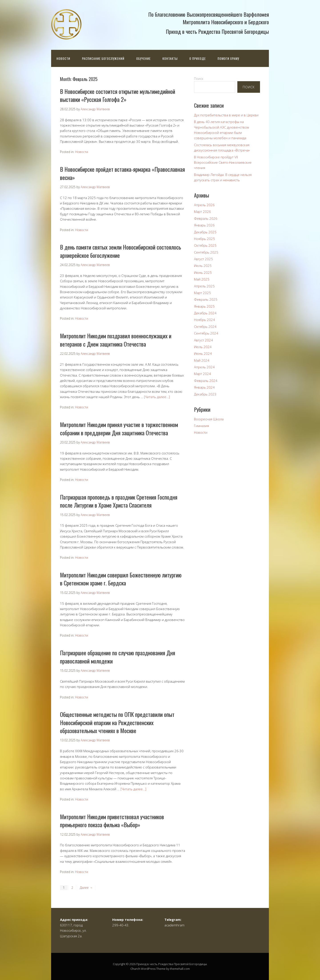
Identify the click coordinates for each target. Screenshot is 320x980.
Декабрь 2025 (205, 232)
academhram (174, 925)
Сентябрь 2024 (206, 333)
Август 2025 (203, 259)
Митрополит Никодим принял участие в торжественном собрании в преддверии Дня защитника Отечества (119, 428)
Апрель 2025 (204, 286)
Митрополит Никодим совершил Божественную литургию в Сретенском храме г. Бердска (121, 579)
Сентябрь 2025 (206, 252)
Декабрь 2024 (205, 313)
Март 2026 (202, 212)
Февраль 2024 (206, 381)
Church (135, 969)
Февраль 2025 (206, 299)
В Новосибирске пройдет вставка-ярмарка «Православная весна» (122, 173)
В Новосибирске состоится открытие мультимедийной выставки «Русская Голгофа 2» (118, 95)
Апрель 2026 (204, 205)
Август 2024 (203, 340)
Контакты (170, 58)
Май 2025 (202, 279)
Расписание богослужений (103, 58)
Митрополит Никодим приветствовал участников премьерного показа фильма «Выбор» (112, 821)
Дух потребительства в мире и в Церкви (226, 115)
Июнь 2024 (203, 353)
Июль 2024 (203, 347)
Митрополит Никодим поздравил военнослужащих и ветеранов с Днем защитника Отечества (116, 340)
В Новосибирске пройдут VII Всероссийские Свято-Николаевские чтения (223, 162)
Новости (63, 58)
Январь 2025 (204, 306)
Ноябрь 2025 (204, 239)
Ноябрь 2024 (204, 320)
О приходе (198, 58)
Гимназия (201, 426)
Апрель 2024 (204, 367)
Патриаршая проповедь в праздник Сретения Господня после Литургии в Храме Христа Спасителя (119, 501)
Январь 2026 (204, 225)
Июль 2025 (203, 266)
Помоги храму (228, 58)
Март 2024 (202, 374)
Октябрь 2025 (205, 245)
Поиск (199, 79)
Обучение (143, 58)
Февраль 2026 (206, 218)
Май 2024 (202, 360)
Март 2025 (202, 293)
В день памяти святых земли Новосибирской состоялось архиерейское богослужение (121, 251)
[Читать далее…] (157, 397)
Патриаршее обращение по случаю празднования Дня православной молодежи (118, 657)
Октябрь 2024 (205, 327)
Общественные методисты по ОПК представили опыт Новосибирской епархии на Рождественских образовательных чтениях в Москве (117, 722)
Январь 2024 (204, 387)
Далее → (86, 888)
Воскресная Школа (209, 419)
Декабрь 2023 (205, 394)
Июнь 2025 (203, 272)
